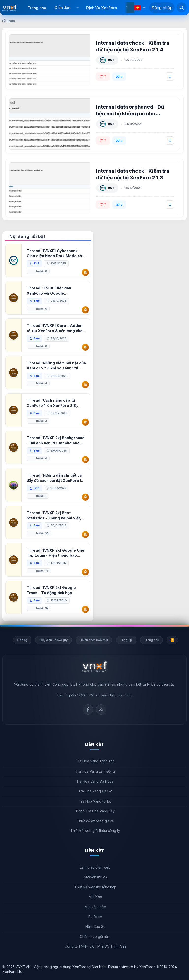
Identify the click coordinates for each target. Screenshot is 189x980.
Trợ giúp (126, 640)
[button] (78, 8)
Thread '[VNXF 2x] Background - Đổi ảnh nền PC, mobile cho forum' (56, 440)
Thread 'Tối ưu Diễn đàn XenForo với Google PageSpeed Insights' (49, 291)
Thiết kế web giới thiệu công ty (95, 830)
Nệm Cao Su (95, 926)
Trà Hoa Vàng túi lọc (95, 801)
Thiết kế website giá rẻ (95, 821)
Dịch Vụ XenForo (102, 8)
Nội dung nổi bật (27, 237)
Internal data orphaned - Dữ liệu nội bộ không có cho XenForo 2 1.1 (130, 114)
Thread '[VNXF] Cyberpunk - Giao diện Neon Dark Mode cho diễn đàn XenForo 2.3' (55, 253)
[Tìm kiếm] (182, 7)
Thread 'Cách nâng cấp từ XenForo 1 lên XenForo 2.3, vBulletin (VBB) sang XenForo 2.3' (54, 403)
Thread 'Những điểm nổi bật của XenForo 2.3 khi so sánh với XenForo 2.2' (56, 366)
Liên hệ (22, 640)
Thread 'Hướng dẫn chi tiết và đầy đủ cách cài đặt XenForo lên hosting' (56, 478)
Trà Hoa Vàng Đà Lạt (95, 791)
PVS (111, 60)
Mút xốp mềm (95, 907)
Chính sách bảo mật (94, 640)
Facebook (88, 710)
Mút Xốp (95, 897)
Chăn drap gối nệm (95, 937)
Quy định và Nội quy (54, 640)
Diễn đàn (63, 8)
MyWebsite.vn (95, 877)
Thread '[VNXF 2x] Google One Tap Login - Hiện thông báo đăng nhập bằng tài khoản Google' (55, 553)
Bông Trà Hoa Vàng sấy (95, 811)
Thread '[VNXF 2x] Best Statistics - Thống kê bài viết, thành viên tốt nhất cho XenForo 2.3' (56, 515)
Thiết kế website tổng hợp (95, 887)
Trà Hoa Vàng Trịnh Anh (95, 761)
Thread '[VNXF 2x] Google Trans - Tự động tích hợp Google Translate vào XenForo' (56, 590)
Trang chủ (37, 8)
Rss (101, 710)
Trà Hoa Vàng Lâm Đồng (95, 771)
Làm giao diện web (95, 867)
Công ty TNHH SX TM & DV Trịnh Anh (95, 946)
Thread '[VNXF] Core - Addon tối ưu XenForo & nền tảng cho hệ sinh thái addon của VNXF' (55, 328)
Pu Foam (95, 917)
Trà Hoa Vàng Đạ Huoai (95, 781)
